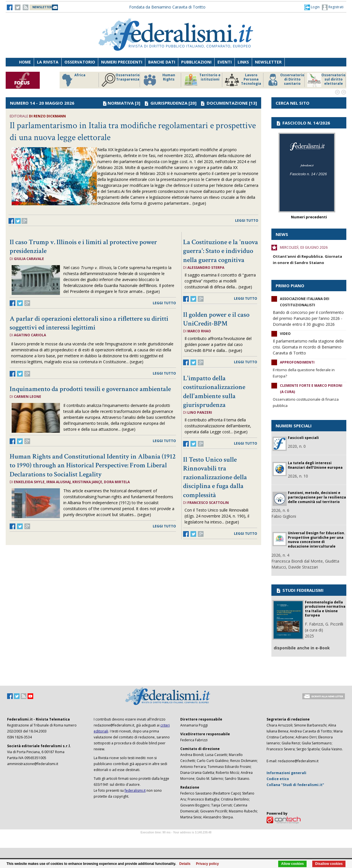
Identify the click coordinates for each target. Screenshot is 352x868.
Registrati (333, 7)
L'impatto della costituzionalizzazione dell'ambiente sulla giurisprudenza (214, 391)
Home (25, 62)
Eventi (225, 62)
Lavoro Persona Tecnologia (243, 80)
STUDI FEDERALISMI (300, 590)
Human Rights (159, 80)
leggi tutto (247, 220)
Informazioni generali (286, 773)
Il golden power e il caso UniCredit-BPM (216, 319)
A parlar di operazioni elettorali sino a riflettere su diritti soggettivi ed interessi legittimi (89, 323)
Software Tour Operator (176, 839)
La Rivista (48, 62)
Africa (73, 80)
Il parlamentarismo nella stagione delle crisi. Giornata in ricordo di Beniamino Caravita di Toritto (308, 347)
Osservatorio (80, 62)
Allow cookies (292, 864)
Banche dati (162, 62)
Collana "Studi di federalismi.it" (295, 785)
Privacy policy (207, 864)
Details (185, 864)
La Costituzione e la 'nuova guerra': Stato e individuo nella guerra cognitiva (221, 251)
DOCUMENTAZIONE (227, 103)
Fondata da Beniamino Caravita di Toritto (167, 7)
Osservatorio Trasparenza (121, 80)
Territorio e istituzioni (202, 80)
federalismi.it (135, 790)
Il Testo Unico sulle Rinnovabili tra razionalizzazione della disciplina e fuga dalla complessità (215, 477)
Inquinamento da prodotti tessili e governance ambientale (90, 389)
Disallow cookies (329, 864)
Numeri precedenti (122, 62)
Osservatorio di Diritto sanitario (285, 80)
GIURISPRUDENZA (169, 103)
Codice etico (278, 779)
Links (243, 62)
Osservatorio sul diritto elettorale (326, 80)
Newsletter (268, 62)
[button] (312, 7)
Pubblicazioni (196, 62)
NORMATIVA (121, 103)
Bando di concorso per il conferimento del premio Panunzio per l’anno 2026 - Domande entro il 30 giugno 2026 (308, 318)
